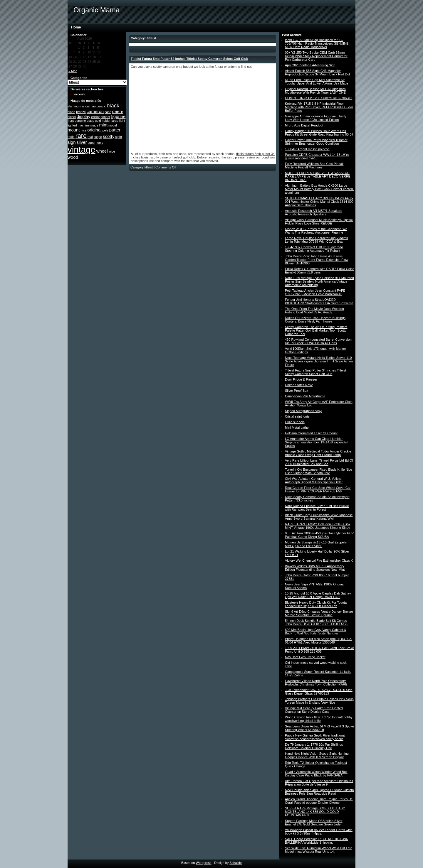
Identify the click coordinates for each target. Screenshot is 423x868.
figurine (118, 116)
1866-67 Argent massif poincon (307, 149)
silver (82, 142)
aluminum (74, 106)
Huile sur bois (295, 422)
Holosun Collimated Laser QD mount (311, 433)
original (94, 130)
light (122, 121)
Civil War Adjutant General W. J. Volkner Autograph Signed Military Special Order (314, 480)
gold (98, 121)
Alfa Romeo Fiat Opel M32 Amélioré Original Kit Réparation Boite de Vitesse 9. (319, 783)
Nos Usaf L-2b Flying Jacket (305, 657)
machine (83, 125)
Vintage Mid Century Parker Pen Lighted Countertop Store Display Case (314, 710)
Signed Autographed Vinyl (303, 411)
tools (100, 143)
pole (105, 130)
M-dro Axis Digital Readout (304, 125)
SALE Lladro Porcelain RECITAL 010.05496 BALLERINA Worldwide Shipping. (316, 841)
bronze (81, 112)
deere (118, 111)
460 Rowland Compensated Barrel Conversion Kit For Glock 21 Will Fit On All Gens (318, 341)
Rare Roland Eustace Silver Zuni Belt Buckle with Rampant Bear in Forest (317, 508)
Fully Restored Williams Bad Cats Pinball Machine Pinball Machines (314, 166)
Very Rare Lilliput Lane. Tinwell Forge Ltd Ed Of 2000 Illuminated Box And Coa (319, 462)
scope (98, 137)
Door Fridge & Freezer (301, 379)
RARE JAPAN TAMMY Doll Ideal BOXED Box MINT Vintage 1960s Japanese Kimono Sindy (318, 526)
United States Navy (299, 385)
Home (76, 27)
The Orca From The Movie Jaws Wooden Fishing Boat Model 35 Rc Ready (314, 310)
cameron (95, 111)
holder (106, 121)
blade (71, 112)
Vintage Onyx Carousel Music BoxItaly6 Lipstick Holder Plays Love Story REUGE (319, 222)
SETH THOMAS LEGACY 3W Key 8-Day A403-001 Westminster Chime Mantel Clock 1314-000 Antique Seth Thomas (319, 202)
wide (112, 151)
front (71, 121)
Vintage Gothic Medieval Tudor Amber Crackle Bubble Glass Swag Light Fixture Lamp (318, 453)
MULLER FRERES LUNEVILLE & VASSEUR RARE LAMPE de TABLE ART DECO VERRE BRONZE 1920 (318, 176)
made (94, 125)
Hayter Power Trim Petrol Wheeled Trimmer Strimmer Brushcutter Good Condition (316, 142)
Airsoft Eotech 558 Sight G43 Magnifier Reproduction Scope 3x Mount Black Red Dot (317, 72)
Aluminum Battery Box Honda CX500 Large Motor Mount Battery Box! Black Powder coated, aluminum (319, 189)
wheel (102, 151)
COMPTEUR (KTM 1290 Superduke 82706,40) (319, 98)
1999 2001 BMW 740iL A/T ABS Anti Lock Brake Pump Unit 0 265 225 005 (319, 650)
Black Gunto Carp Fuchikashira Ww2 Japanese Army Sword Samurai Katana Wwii (319, 517)
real (90, 137)
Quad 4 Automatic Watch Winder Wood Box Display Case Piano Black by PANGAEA (316, 774)
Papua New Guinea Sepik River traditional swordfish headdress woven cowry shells (315, 737)
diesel (72, 117)
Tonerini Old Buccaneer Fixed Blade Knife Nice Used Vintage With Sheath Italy (319, 471)
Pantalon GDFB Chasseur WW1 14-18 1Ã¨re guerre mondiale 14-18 (317, 156)
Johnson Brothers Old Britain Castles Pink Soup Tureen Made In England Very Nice (319, 701)
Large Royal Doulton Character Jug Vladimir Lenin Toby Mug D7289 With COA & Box (317, 240)
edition (96, 117)
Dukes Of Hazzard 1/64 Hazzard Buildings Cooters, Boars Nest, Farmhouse (315, 320)
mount (74, 130)
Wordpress (204, 863)
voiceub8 (80, 94)
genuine (80, 121)
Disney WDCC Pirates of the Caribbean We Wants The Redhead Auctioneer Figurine (316, 231)
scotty (109, 136)
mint (103, 125)
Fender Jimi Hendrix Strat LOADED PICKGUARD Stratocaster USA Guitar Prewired (319, 301)
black (113, 105)
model (113, 125)
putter (115, 130)
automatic (99, 106)
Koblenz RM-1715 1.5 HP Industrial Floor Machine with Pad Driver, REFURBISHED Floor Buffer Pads (319, 107)
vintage (82, 150)
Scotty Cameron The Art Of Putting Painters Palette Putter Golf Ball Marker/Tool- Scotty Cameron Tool (316, 330)
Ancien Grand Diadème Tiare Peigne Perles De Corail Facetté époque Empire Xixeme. (319, 801)
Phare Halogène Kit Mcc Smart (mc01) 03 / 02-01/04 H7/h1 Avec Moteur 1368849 (319, 641)
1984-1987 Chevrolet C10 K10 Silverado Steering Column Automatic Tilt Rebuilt (314, 249)
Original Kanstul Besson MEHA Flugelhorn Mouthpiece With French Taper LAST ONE (315, 91)
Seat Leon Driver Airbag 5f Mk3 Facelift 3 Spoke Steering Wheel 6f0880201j (319, 728)
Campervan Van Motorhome (305, 396)
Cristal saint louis (297, 416)
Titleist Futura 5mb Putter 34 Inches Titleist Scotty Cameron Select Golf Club (189, 59)
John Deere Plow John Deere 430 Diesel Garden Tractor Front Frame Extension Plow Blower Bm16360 (317, 260)
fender (106, 117)
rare (81, 136)
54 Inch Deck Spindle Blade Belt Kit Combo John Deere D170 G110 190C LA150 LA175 (317, 622)
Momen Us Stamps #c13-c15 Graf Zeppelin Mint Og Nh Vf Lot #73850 (316, 544)
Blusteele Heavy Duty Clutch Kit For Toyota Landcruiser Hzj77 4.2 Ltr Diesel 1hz (316, 604)
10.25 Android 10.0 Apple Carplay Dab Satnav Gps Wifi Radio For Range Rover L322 (318, 595)
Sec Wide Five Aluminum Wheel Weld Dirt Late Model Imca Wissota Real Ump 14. (319, 850)
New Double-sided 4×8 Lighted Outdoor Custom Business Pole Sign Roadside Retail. (319, 792)
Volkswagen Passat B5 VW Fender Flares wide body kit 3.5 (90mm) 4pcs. (319, 832)
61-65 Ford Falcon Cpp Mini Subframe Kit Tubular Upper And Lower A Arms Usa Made (317, 82)
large (115, 121)
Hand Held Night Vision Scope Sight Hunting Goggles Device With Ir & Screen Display (317, 755)
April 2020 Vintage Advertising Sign (310, 65)
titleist (149, 167)
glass (90, 121)
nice (84, 130)
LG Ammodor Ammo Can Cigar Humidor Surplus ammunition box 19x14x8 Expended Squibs (317, 442)
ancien (87, 106)
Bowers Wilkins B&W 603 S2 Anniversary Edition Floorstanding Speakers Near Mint (315, 568)
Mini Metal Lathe (297, 428)
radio (71, 137)
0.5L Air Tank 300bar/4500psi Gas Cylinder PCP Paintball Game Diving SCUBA (319, 535)
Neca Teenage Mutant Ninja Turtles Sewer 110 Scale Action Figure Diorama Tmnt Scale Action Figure (319, 361)
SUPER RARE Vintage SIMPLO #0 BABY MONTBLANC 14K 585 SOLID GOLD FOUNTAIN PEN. (315, 812)
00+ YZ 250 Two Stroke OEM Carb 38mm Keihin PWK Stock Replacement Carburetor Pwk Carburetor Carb (316, 56)
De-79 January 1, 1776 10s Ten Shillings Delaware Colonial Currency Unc (314, 746)
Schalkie (236, 863)
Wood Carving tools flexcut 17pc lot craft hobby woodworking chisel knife (319, 719)
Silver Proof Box (297, 391)
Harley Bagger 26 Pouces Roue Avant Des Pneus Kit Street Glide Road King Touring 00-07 (319, 133)
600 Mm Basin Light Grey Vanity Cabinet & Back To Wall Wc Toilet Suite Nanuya (315, 631)
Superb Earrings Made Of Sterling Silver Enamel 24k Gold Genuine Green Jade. (314, 823)
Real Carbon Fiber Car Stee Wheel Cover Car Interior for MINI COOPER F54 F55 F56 (318, 489)
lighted (72, 125)
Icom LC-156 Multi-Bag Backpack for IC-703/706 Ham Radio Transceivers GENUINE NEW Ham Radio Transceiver (317, 43)
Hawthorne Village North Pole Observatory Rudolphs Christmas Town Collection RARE (316, 683)
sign (72, 142)
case (108, 112)
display (84, 116)
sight (119, 137)
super (92, 143)
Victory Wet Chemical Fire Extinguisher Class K (319, 560)
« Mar (73, 71)
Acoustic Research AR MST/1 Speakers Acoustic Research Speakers (313, 212)
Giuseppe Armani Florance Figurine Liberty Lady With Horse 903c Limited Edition (316, 118)
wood (73, 157)
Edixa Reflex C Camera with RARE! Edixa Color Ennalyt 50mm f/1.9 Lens (319, 271)
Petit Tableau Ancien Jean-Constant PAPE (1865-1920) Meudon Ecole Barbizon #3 (315, 292)
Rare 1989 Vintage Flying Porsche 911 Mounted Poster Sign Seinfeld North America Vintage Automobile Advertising (319, 281)
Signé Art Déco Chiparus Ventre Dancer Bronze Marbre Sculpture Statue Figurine (319, 613)
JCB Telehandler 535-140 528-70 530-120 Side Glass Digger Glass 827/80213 (319, 692)
